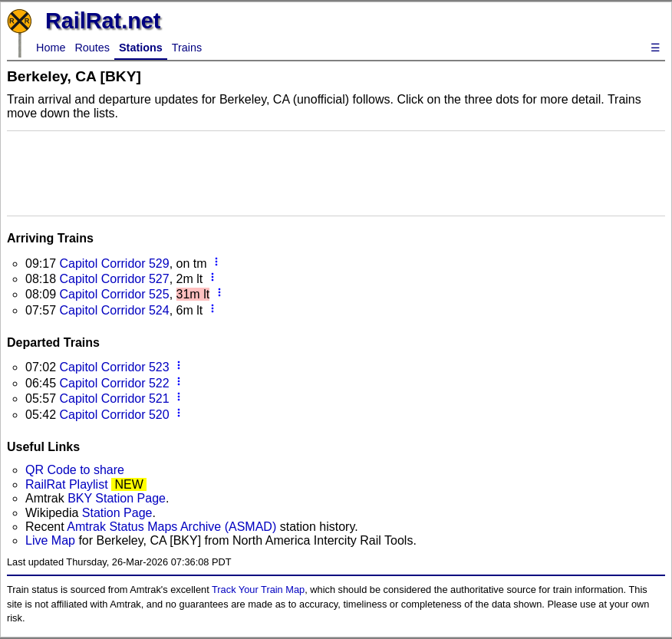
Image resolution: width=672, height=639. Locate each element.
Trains (187, 48)
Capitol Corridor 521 (114, 399)
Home (51, 48)
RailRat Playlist (67, 484)
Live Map (52, 540)
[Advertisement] (336, 172)
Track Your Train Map (258, 590)
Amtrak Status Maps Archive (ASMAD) (171, 527)
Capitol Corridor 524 (114, 310)
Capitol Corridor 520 (114, 415)
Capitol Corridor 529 (114, 264)
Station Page (117, 513)
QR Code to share (75, 470)
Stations (141, 48)
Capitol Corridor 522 (114, 383)
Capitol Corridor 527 (114, 279)
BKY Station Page (117, 498)
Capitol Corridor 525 (114, 294)
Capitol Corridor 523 (114, 367)
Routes (92, 48)
